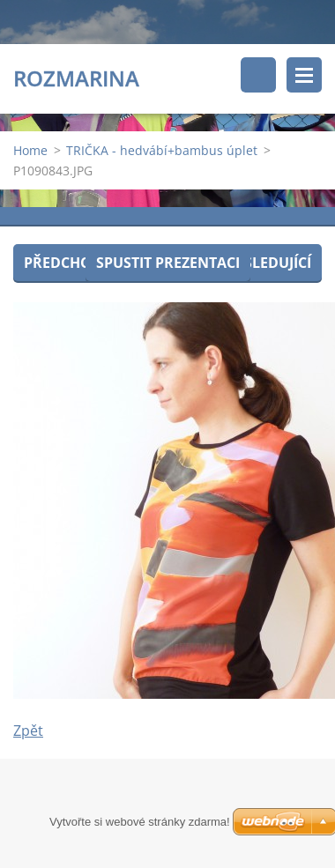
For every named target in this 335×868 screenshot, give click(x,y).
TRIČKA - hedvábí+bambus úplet (162, 150)
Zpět (28, 731)
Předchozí (64, 263)
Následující (267, 263)
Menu (304, 75)
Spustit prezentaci (168, 263)
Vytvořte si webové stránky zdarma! (140, 822)
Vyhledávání (258, 75)
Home (30, 150)
